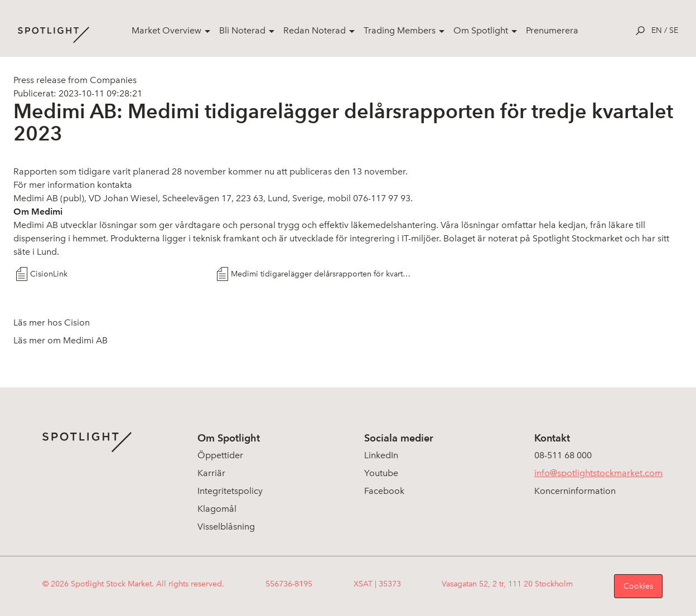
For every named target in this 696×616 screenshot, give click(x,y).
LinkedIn (381, 455)
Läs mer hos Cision (52, 322)
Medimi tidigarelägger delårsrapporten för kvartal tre (322, 274)
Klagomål (217, 509)
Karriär (211, 473)
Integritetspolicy (230, 491)
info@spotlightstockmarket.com (598, 473)
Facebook (384, 491)
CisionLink (49, 274)
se (674, 30)
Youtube (381, 473)
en (657, 30)
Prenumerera (552, 30)
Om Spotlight (481, 30)
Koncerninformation (575, 491)
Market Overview (166, 30)
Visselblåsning (226, 527)
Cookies (638, 586)
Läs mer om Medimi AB (61, 340)
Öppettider (220, 455)
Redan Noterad (315, 30)
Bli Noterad (242, 30)
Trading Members (400, 30)
